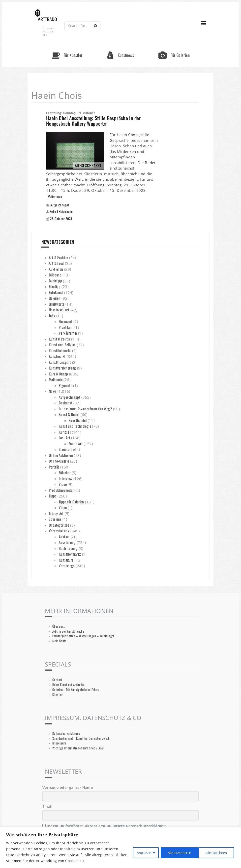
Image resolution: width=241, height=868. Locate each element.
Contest (57, 680)
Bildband (55, 275)
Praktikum (66, 327)
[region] (120, 848)
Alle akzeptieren (214, 852)
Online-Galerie (59, 461)
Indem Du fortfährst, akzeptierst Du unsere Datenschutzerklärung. (105, 826)
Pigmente (65, 385)
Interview (65, 478)
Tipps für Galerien (71, 502)
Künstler (58, 695)
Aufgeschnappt (60, 205)
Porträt (54, 467)
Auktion (64, 537)
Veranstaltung (59, 531)
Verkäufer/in (68, 333)
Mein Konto (60, 641)
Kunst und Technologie (75, 426)
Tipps (53, 496)
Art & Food (56, 263)
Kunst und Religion (62, 345)
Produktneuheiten (62, 490)
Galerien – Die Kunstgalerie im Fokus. (76, 690)
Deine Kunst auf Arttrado (68, 685)
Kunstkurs (66, 560)
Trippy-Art (56, 513)
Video (63, 484)
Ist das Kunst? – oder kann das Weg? (85, 409)
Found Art (76, 444)
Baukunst (66, 403)
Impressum (59, 743)
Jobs (52, 316)
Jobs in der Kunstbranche (68, 631)
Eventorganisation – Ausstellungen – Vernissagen (84, 636)
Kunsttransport (60, 362)
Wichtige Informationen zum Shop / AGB (78, 748)
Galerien (55, 298)
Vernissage (67, 566)
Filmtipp (55, 286)
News (53, 391)
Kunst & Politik (60, 339)
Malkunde (56, 379)
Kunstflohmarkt (60, 350)
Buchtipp (55, 281)
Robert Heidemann (61, 211)
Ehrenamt (66, 321)
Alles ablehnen (172, 852)
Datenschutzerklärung (66, 733)
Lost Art (64, 438)
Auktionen (56, 269)
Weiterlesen (55, 196)
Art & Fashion (59, 257)
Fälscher (65, 472)
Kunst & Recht (69, 414)
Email (47, 806)
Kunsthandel (78, 420)
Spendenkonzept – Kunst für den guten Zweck (81, 738)
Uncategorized (59, 525)
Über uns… (59, 626)
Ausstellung (67, 542)
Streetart (65, 449)
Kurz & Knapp (59, 374)
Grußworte (57, 304)
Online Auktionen (61, 455)
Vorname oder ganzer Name (68, 787)
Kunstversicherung (62, 368)
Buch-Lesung (68, 548)
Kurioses (65, 432)
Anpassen (135, 852)
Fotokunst (56, 292)
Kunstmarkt (57, 356)
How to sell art (59, 310)
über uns (55, 519)
